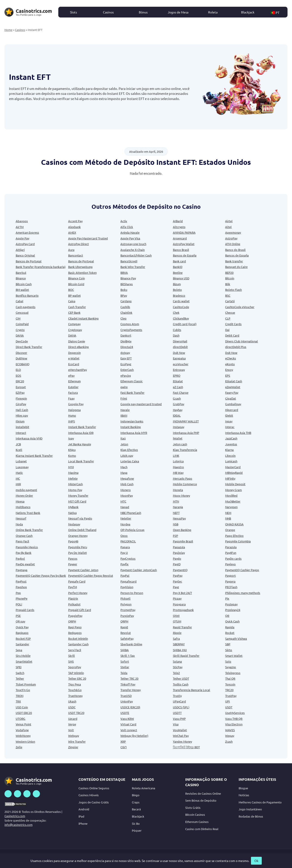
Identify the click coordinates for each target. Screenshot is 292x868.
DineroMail (180, 341)
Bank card (179, 261)
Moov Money (181, 495)
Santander (22, 644)
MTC (123, 501)
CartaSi (230, 301)
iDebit (229, 415)
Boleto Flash (233, 290)
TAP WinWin (76, 673)
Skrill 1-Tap (128, 656)
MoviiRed (231, 495)
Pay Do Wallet (77, 553)
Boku (124, 290)
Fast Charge (181, 393)
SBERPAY (179, 644)
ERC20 (20, 381)
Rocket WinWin (78, 638)
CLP (228, 318)
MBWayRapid (234, 473)
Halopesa (74, 410)
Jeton (124, 444)
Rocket (230, 633)
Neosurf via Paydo (80, 518)
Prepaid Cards (25, 610)
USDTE (125, 713)
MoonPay (127, 495)
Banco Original (25, 255)
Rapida (230, 627)
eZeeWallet (233, 387)
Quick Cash (232, 621)
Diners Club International (242, 341)
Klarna (229, 450)
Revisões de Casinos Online (203, 793)
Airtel (229, 221)
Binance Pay (128, 278)
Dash (176, 335)
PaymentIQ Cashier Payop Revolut (91, 575)
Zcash (229, 741)
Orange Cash (24, 536)
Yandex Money (182, 741)
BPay (124, 295)
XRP (123, 741)
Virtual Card (128, 724)
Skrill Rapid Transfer (186, 656)
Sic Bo (136, 823)
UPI (228, 701)
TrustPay (231, 696)
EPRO (177, 375)
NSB (176, 524)
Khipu (72, 450)
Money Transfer (78, 495)
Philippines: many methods (243, 593)
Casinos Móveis (89, 795)
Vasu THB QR (234, 719)
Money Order (24, 495)
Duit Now (179, 353)
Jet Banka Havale (80, 444)
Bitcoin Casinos (195, 815)
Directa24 (127, 347)
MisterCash (75, 484)
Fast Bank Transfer (132, 393)
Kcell (19, 450)
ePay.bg (126, 375)
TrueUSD (126, 696)
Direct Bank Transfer (29, 347)
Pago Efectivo (234, 536)
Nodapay (74, 524)
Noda (19, 524)
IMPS (72, 421)
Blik (228, 284)
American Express (27, 232)
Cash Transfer (77, 307)
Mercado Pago (183, 478)
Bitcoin (230, 278)
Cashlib (125, 307)
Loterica (178, 461)
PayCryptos (128, 558)
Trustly (177, 696)
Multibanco (23, 507)
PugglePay (75, 616)
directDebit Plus (236, 347)
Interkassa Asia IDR (81, 433)
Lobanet (21, 461)
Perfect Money (78, 593)
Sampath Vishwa (236, 638)
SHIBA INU (180, 650)
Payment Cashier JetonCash (139, 570)
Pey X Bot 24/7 (182, 593)
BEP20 (229, 273)
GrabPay (179, 404)
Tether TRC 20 (129, 678)
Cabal (20, 301)
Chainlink (126, 312)
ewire (124, 387)
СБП (123, 747)
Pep (18, 593)
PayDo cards (233, 558)
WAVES (230, 730)
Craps (136, 802)
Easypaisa (179, 358)
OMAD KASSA (234, 524)
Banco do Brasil (235, 250)
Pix (227, 598)
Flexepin (21, 398)
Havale (125, 410)
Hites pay (22, 415)
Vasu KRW (127, 719)
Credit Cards (233, 324)
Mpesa (20, 501)
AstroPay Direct (78, 244)
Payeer (73, 564)
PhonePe (22, 598)
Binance (21, 278)
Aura (71, 250)
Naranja (178, 507)
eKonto (230, 364)
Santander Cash (78, 644)
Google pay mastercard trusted (141, 404)
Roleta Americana (144, 788)
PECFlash (231, 587)
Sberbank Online (131, 644)
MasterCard (233, 467)
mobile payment (26, 490)
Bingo (136, 795)
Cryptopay (75, 330)
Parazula (231, 547)
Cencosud (22, 312)
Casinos (108, 12)
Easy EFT (126, 358)
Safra (176, 638)
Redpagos (75, 633)
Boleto (177, 290)
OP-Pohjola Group (132, 530)
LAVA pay (127, 456)
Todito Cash (181, 684)
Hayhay (178, 410)
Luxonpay (22, 467)
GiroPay (21, 404)
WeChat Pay (181, 736)
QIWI (176, 616)
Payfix (124, 564)
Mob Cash (127, 484)
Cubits (177, 330)
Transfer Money (131, 690)
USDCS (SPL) (181, 707)
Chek (176, 312)
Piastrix (73, 598)
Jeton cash (180, 444)
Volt (71, 730)
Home (8, 30)
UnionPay (127, 701)
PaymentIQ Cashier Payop (242, 570)
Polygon (126, 604)
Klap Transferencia (185, 450)
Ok (256, 861)
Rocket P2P (23, 638)
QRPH (72, 621)
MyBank (73, 507)
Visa (176, 724)
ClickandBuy (181, 318)
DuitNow (21, 358)
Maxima (73, 473)
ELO (18, 370)
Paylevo (230, 564)
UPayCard (179, 701)
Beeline (178, 273)
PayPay (178, 575)
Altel (228, 227)
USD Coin (22, 707)
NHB (228, 518)
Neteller (126, 518)
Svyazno (231, 667)
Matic (19, 473)
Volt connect (129, 730)
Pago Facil (22, 541)
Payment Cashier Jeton (83, 570)
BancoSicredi (129, 261)
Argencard (180, 238)
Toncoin (230, 684)
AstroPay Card (25, 244)
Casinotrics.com (15, 816)
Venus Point (23, 724)
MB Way (178, 473)
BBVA (124, 273)
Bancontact (76, 255)
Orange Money (78, 536)
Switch (20, 673)
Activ (124, 221)
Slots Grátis (193, 808)
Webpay (74, 736)
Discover (21, 353)
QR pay (20, 621)
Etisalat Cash (234, 381)
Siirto (229, 650)
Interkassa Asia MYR (134, 433)
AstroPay (231, 238)
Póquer (137, 830)
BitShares (127, 284)
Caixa (72, 301)
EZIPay (20, 393)
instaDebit (22, 427)
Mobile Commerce (185, 484)
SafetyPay (127, 638)
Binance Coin (76, 278)
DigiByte (126, 341)
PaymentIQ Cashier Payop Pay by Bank (41, 575)
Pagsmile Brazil (183, 541)
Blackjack (248, 12)
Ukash (72, 701)
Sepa (19, 650)
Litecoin (230, 456)
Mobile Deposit (235, 484)
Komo (72, 456)
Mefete (73, 478)
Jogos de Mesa (178, 12)
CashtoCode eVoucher (240, 307)
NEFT (176, 513)
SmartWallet (24, 661)
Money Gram (233, 490)
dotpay (125, 353)
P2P (175, 536)
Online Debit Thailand (82, 530)
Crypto (20, 330)
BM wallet (22, 290)
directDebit (180, 347)
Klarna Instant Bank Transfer (34, 456)
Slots (73, 12)
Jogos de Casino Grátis (94, 802)
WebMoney (23, 736)
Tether (20, 678)
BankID (178, 267)
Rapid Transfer (182, 627)
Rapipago (22, 633)
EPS (228, 375)
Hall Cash (22, 410)
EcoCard (74, 364)
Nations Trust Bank (28, 513)
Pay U (124, 553)
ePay (71, 375)
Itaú (123, 438)
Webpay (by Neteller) (134, 736)
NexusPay (179, 518)
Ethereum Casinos (197, 822)
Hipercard (232, 410)
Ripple (177, 633)
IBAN (124, 415)
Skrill (72, 656)
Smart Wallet (234, 656)
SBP (228, 644)
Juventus (231, 444)
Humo (72, 415)
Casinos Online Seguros (94, 788)
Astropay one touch (133, 244)
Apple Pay (22, 238)
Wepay (230, 736)
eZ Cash (178, 387)
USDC (72, 707)
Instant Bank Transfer (82, 427)
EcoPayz (126, 364)
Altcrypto (179, 227)
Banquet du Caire (236, 267)
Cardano (126, 301)
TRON (20, 696)
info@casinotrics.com (19, 825)
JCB (18, 444)
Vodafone (22, 730)
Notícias (244, 795)
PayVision (127, 587)
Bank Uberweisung (80, 267)
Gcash (177, 398)
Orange (230, 530)
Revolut (126, 633)
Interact (21, 433)
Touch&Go (75, 690)
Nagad (125, 507)
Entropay (179, 370)
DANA (20, 335)
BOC (71, 290)
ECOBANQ (23, 364)
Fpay (71, 398)
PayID (177, 564)
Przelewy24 (233, 610)
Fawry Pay (232, 393)
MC (18, 478)
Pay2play (179, 553)
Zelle (19, 747)
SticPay (178, 667)
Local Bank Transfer (81, 461)
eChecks (231, 358)
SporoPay (75, 667)
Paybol (20, 558)
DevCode (22, 341)
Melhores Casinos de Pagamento (260, 802)
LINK (176, 456)
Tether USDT (181, 678)
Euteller (73, 387)
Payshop (21, 587)
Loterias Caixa (130, 461)
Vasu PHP (179, 719)
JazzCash (231, 438)
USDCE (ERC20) (130, 707)
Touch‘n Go (23, 690)
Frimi (124, 398)
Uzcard (73, 719)
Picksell (125, 598)
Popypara (179, 604)
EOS (18, 375)
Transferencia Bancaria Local (192, 690)
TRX (18, 701)
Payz (176, 587)
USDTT (177, 713)
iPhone (83, 823)
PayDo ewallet (25, 564)
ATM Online (233, 244)
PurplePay (127, 616)
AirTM (20, 227)
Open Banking (182, 530)
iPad (81, 816)
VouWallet (180, 730)
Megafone (127, 478)
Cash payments (26, 307)
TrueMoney (75, 696)
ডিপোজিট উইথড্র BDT (186, 747)
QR (227, 616)
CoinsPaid (22, 324)
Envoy (229, 370)
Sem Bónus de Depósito (201, 800)
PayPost (21, 581)
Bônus (143, 12)
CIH (18, 318)
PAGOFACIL (128, 541)
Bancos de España (185, 255)
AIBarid (178, 221)
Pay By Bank (24, 553)
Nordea (125, 524)
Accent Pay (75, 221)
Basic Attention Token (82, 273)
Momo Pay (75, 490)
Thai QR (230, 678)
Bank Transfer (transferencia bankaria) (41, 267)
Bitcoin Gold (76, 284)
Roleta (213, 12)
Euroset (21, 387)
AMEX (72, 232)
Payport (230, 575)
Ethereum (74, 381)
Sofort (125, 661)
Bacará (136, 809)
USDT (229, 707)
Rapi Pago (75, 627)
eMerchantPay (77, 370)
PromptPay (128, 610)
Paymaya (22, 570)
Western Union (25, 741)
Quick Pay (22, 627)
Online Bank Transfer (29, 530)
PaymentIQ (180, 570)
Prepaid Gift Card (80, 610)
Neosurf (21, 518)
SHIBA (125, 650)
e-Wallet (74, 358)
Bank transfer (234, 261)
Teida (124, 673)
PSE (18, 616)
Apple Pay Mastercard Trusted (88, 238)
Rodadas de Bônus (251, 816)
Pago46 (73, 541)
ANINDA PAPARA (184, 232)
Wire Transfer (77, 741)
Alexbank (74, 227)
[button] (277, 12)
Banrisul (21, 273)
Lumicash (231, 461)
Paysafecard (129, 581)
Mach (124, 467)
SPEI (19, 667)
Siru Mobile (23, 656)
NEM (228, 513)
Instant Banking (131, 427)
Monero (126, 490)
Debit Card (232, 335)
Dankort (126, 335)
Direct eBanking (78, 347)
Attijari (20, 250)
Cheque (230, 312)
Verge (72, 724)
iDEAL (177, 415)
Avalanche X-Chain (133, 250)
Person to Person (132, 593)
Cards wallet (181, 301)
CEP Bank (74, 312)
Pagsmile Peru (78, 547)
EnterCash (127, 370)
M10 (71, 467)
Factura (73, 393)
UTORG (21, 719)
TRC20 (229, 690)
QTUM (177, 621)
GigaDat (231, 398)
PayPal (125, 575)
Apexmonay (233, 232)
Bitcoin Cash (24, 284)
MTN (176, 501)
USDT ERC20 (24, 713)
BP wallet (74, 295)
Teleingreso (233, 673)
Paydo (177, 558)
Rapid (124, 627)
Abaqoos (22, 221)
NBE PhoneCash (131, 513)
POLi (19, 604)
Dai (227, 330)
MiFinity (230, 478)
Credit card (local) (185, 324)
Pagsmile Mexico (27, 547)
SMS (71, 661)
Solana (177, 661)
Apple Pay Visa (130, 238)
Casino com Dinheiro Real (202, 829)
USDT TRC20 (76, 713)
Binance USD (181, 278)
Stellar (125, 667)
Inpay (229, 421)
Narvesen (231, 507)
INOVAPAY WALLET (186, 421)
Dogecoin (74, 353)
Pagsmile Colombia (238, 541)
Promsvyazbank (183, 610)
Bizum (177, 284)
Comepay (74, 324)
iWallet (178, 438)
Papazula (179, 547)
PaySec (178, 581)
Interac (230, 427)
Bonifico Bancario (27, 295)
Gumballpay (233, 404)
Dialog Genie (77, 341)
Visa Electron (234, 724)
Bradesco (179, 295)
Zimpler (73, 747)
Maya (124, 473)
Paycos (73, 558)
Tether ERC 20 (77, 678)
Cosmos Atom (130, 324)
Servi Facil (75, 650)
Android (84, 809)
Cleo (123, 318)
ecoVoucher (181, 364)
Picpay (177, 598)
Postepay (231, 604)
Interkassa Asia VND (29, 438)
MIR (18, 484)
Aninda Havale (130, 232)
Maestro (178, 467)
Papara (125, 547)
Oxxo (124, 536)
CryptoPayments (131, 330)
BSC (228, 295)
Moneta (178, 490)
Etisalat (178, 381)
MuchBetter (233, 501)
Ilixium (20, 421)
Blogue (243, 788)
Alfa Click (127, 227)
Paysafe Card (77, 581)
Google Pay (76, 404)
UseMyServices (235, 713)
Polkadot (74, 604)
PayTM (73, 587)
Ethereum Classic (132, 381)
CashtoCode (181, 307)
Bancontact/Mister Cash (136, 255)
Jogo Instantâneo (250, 809)
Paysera (230, 581)
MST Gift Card (77, 501)
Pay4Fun (231, 553)
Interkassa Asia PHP (186, 433)
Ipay (71, 438)
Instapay (179, 427)
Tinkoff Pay (128, 684)
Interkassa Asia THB (238, 433)
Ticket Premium (26, 684)
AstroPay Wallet (184, 244)
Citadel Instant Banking (83, 318)
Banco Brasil (181, 250)
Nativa (72, 513)
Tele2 (176, 673)
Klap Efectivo (129, 450)
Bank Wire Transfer (133, 267)
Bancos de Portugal (29, 261)
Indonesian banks (132, 421)
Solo (228, 661)
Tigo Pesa (75, 684)
